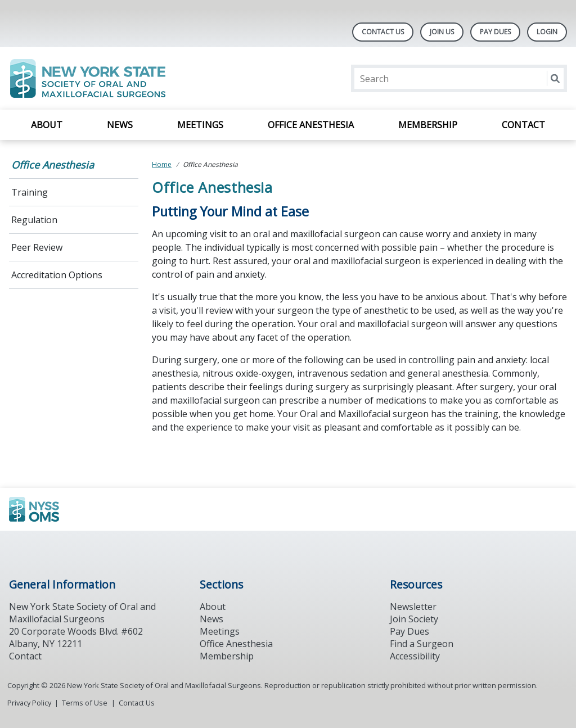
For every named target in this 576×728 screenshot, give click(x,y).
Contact (523, 125)
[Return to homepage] (154, 78)
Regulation (34, 220)
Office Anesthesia (311, 125)
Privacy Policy (29, 703)
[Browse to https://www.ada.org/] (66, 509)
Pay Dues (495, 32)
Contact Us (383, 32)
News (120, 125)
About (47, 125)
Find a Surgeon (422, 644)
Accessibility (415, 656)
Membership (428, 125)
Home (162, 164)
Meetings (200, 125)
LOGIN (547, 32)
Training (30, 192)
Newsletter (413, 607)
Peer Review (37, 247)
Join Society (414, 619)
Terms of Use (85, 703)
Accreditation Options (57, 275)
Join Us (442, 32)
